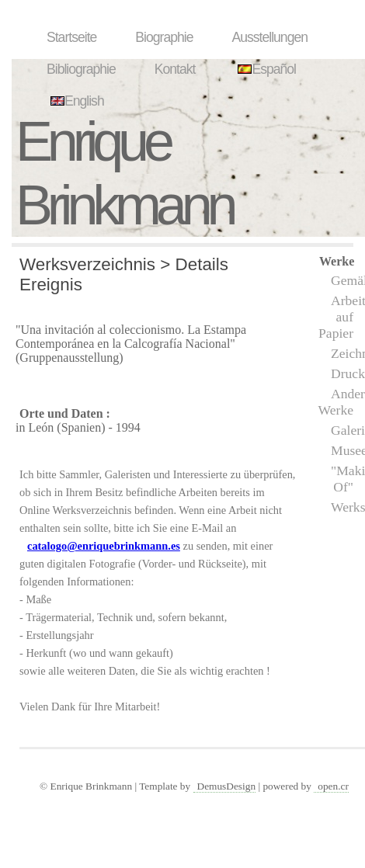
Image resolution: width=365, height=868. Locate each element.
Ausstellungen (269, 37)
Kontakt (175, 69)
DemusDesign (227, 786)
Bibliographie (81, 69)
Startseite (71, 37)
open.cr (333, 786)
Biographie (164, 37)
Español (265, 69)
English (75, 101)
